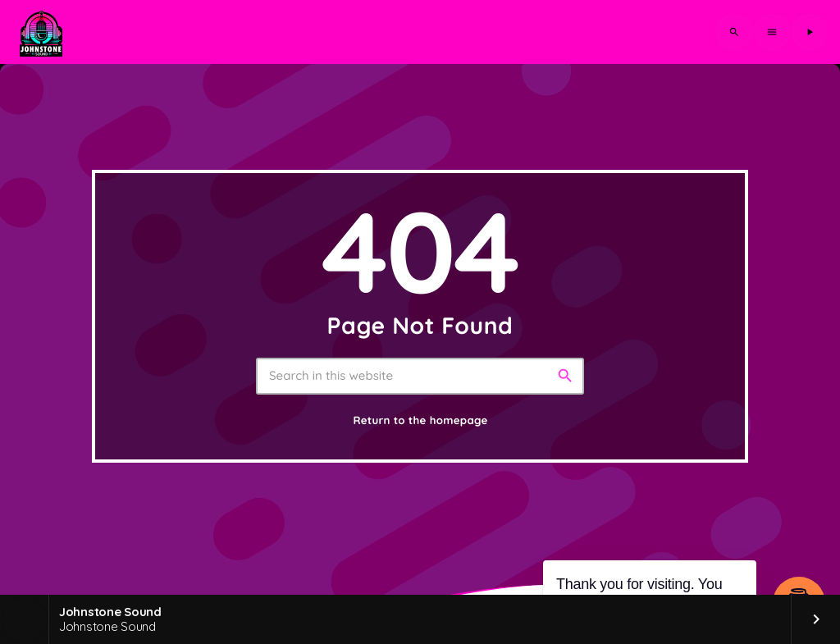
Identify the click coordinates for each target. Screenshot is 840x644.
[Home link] (41, 32)
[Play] (810, 32)
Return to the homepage (420, 421)
